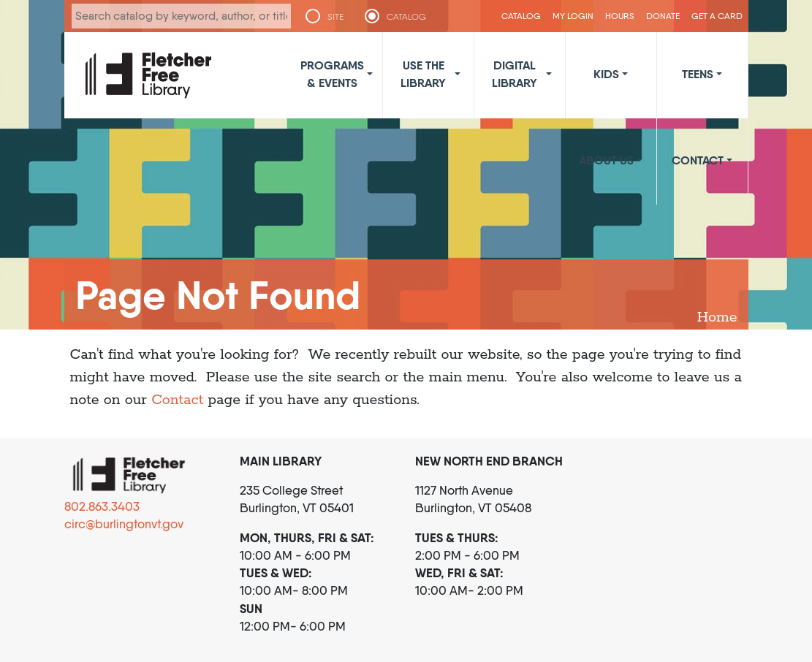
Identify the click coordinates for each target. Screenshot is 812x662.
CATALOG (406, 17)
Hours (620, 16)
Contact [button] (698, 160)
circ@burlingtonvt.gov (124, 524)
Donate (663, 16)
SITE (335, 17)
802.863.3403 (102, 506)
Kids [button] (606, 74)
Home (717, 317)
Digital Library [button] (515, 74)
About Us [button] (606, 160)
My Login (573, 16)
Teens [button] (698, 74)
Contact (177, 400)
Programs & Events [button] (332, 74)
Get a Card (717, 16)
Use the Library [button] (423, 74)
